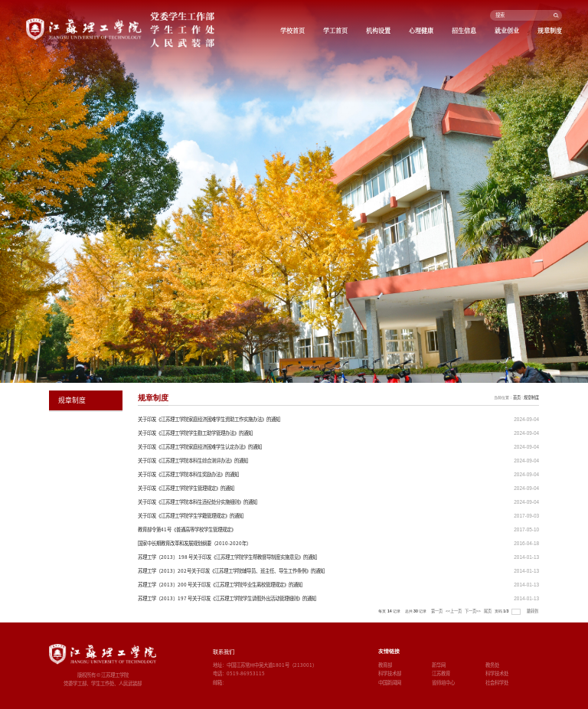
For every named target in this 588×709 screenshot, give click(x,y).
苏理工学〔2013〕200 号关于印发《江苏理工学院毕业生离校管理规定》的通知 (220, 585)
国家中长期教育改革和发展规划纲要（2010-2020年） (194, 543)
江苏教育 (441, 673)
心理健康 (421, 30)
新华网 (439, 665)
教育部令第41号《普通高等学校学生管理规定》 (187, 529)
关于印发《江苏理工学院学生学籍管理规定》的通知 (191, 516)
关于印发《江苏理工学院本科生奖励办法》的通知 (188, 474)
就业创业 (507, 30)
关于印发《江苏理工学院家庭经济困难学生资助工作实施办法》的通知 (209, 419)
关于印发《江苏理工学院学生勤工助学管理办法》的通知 (195, 433)
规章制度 (550, 30)
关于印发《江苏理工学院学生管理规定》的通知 (186, 488)
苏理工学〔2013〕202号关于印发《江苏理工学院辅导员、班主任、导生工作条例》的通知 (231, 571)
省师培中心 (443, 683)
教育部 (385, 665)
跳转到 (533, 611)
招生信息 (464, 30)
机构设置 (378, 30)
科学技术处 (497, 673)
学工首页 (335, 30)
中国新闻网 (390, 683)
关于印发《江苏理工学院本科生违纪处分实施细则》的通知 (198, 502)
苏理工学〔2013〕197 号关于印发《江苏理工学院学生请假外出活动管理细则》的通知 (227, 598)
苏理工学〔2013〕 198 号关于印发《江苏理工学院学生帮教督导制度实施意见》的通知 (227, 557)
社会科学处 (497, 683)
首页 (517, 397)
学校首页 (292, 30)
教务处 (492, 665)
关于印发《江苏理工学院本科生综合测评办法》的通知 (193, 461)
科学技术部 (390, 673)
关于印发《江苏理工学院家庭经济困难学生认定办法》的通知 (200, 447)
